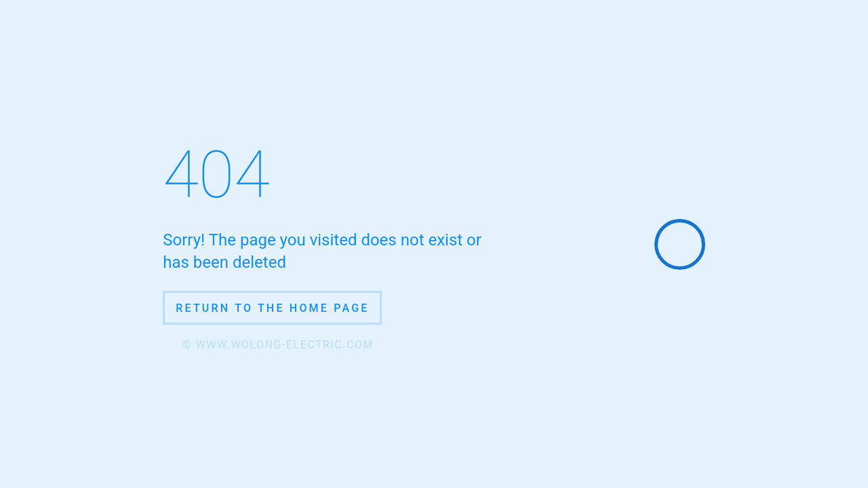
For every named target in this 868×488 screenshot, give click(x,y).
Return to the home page (272, 308)
